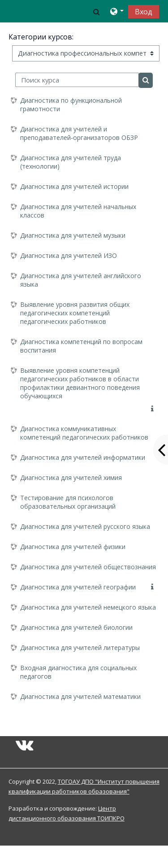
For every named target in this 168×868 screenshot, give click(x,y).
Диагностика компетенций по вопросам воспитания (81, 346)
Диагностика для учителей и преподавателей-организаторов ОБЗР (79, 133)
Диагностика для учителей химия (71, 478)
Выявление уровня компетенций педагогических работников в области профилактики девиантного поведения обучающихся (80, 383)
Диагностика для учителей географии (78, 587)
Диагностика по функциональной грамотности (71, 105)
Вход (144, 12)
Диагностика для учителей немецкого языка (88, 607)
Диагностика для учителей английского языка (81, 280)
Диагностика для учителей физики (73, 547)
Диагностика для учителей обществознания (88, 567)
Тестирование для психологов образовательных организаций (68, 502)
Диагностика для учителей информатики (83, 457)
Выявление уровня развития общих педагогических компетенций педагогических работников (75, 313)
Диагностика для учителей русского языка (85, 526)
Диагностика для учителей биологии (76, 627)
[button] (97, 11)
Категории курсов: (41, 37)
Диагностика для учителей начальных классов (78, 211)
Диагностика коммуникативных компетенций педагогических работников (84, 433)
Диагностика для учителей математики (80, 696)
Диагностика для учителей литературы (80, 648)
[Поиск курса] (77, 80)
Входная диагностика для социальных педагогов (78, 672)
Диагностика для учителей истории (74, 186)
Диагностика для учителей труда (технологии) (71, 162)
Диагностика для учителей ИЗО (69, 255)
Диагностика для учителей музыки (73, 235)
